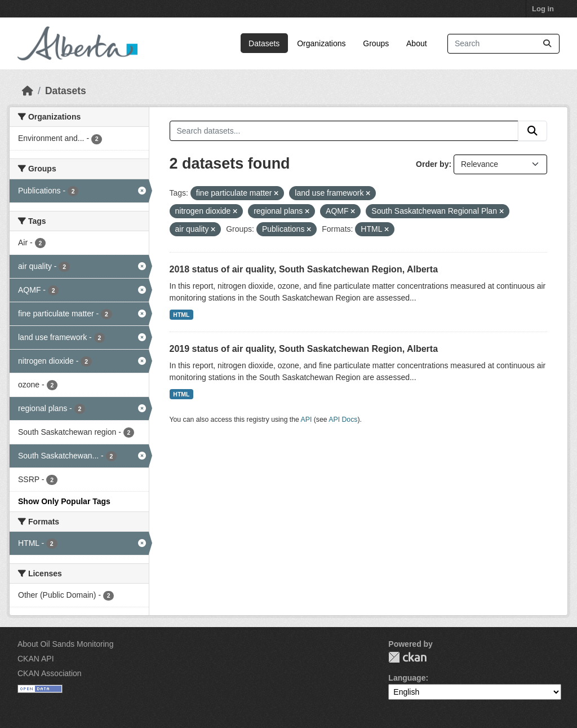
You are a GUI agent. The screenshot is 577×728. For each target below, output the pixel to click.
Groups (376, 43)
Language (407, 678)
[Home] (28, 91)
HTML (181, 315)
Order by (432, 164)
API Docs (343, 420)
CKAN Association (50, 673)
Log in (543, 9)
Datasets (264, 43)
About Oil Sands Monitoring (65, 644)
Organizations (321, 43)
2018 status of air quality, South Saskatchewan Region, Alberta (304, 269)
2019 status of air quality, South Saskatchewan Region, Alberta (304, 349)
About (417, 43)
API (307, 420)
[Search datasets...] (503, 44)
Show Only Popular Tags (64, 501)
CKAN (407, 657)
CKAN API (36, 659)
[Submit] (547, 44)
